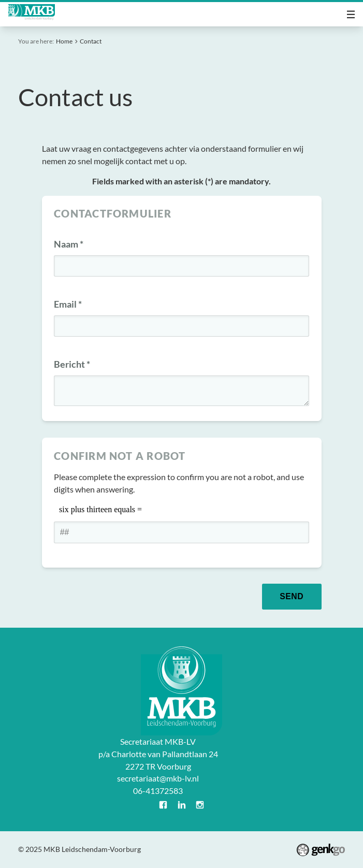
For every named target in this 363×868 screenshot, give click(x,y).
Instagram (200, 805)
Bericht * (72, 364)
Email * (68, 304)
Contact (91, 41)
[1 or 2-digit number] (181, 532)
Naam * (69, 244)
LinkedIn (182, 805)
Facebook (163, 805)
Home (64, 41)
